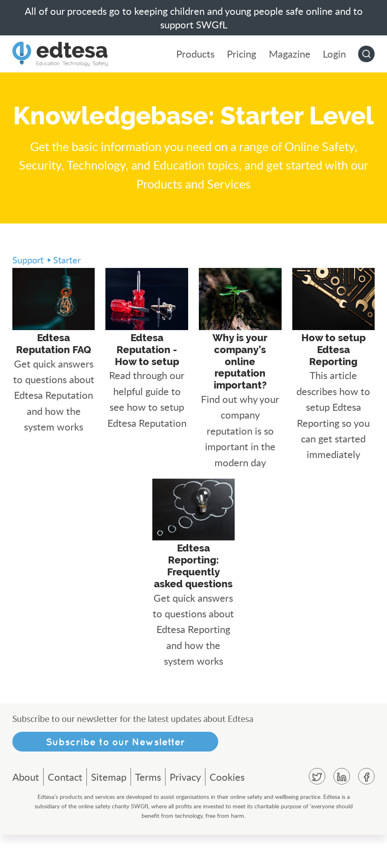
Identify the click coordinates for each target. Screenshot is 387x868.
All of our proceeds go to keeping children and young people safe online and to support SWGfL (194, 18)
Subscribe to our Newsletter (115, 775)
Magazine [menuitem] (290, 54)
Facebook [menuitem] (366, 810)
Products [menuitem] (196, 54)
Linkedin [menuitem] (342, 810)
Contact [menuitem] (65, 810)
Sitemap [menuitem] (109, 810)
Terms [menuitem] (148, 810)
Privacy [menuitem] (185, 810)
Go (366, 54)
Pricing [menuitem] (242, 54)
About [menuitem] (26, 810)
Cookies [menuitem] (227, 810)
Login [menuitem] (334, 54)
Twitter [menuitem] (317, 810)
